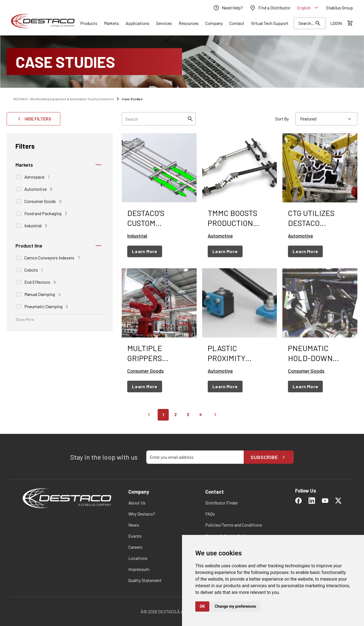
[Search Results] (310, 23)
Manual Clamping (43, 294)
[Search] (190, 119)
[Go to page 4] (201, 415)
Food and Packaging (46, 213)
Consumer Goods (43, 201)
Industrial (36, 225)
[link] (228, 8)
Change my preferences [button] (236, 606)
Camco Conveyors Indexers (52, 257)
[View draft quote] (350, 23)
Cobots (33, 270)
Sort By (282, 119)
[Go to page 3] (188, 415)
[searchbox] (159, 119)
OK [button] (202, 606)
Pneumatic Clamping (46, 306)
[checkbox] (19, 177)
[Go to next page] (215, 415)
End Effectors (40, 282)
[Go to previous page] (149, 415)
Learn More (145, 251)
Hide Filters (33, 119)
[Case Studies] (182, 62)
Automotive (38, 189)
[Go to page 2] (175, 415)
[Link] (89, 23)
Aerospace (37, 177)
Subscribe (269, 457)
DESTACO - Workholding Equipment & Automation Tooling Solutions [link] (64, 99)
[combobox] (326, 119)
